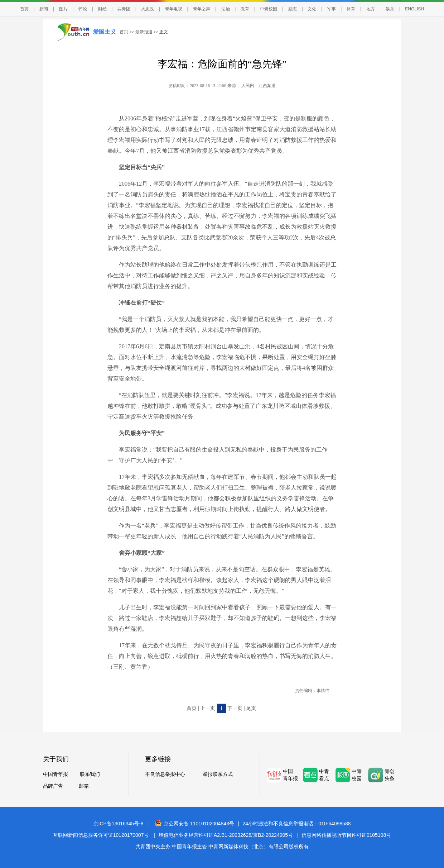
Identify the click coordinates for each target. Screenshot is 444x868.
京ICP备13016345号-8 (119, 824)
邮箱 (84, 786)
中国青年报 (56, 774)
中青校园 (269, 9)
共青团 (124, 9)
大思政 (148, 9)
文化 (312, 9)
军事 (332, 9)
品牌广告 (53, 786)
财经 (102, 9)
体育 (351, 9)
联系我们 (90, 774)
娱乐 (390, 9)
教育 (245, 9)
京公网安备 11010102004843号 (194, 824)
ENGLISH (414, 9)
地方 (371, 9)
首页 (24, 9)
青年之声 (202, 9)
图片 (63, 9)
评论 (83, 9)
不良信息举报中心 (165, 774)
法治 (226, 9)
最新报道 (144, 32)
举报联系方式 (218, 774)
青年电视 (174, 9)
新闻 (44, 9)
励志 (293, 9)
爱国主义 (105, 32)
